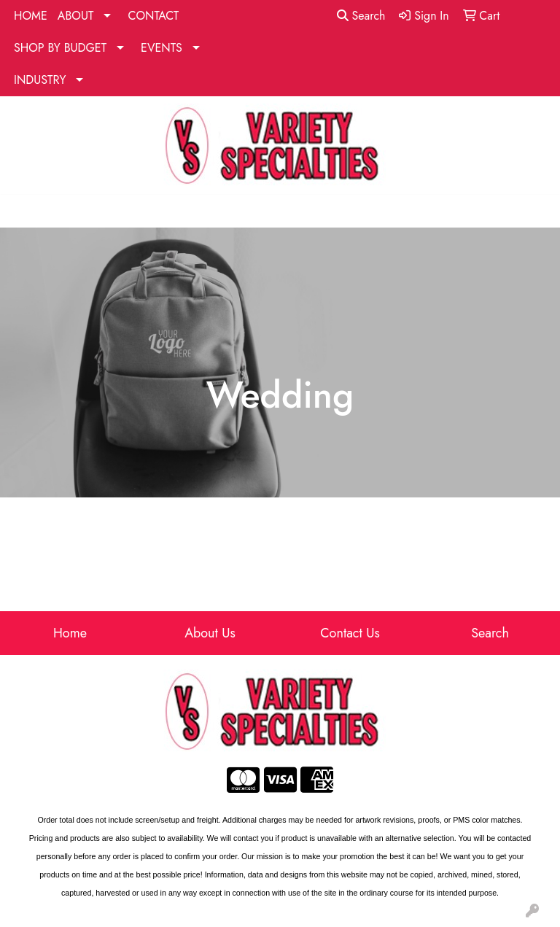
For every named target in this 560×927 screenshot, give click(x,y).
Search (361, 16)
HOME (31, 16)
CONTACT (153, 16)
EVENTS (162, 48)
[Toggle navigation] (23, 211)
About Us (210, 633)
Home (70, 633)
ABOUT (76, 16)
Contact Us (350, 633)
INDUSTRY (40, 80)
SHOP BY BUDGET (60, 48)
